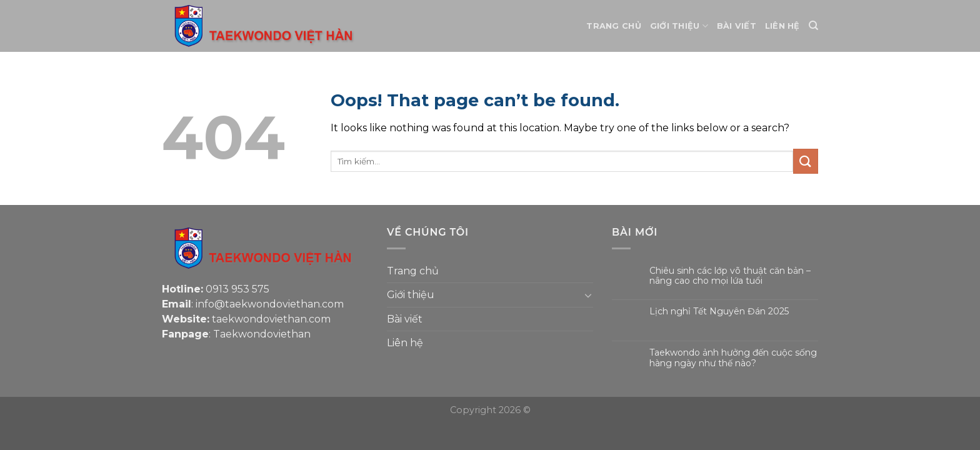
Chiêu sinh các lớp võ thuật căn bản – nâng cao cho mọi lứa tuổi (730, 276)
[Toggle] (588, 295)
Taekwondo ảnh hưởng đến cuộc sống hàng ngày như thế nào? (733, 358)
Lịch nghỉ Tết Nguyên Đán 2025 (719, 312)
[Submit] (806, 161)
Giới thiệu (679, 26)
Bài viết (737, 26)
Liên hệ (782, 26)
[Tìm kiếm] (813, 26)
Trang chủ (613, 26)
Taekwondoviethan (262, 334)
